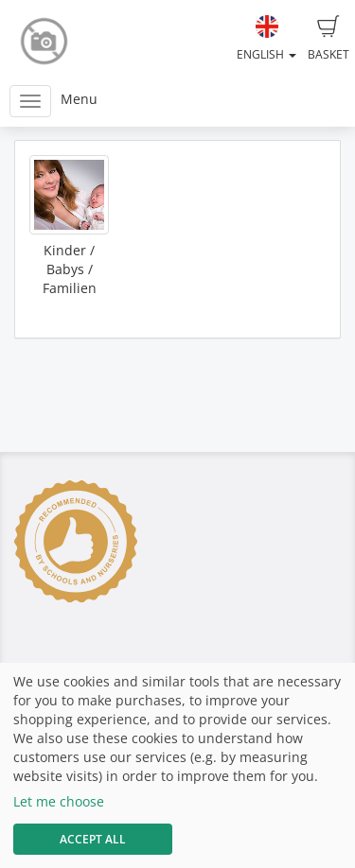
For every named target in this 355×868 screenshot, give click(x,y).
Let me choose (59, 801)
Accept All (93, 839)
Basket (328, 39)
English (266, 39)
